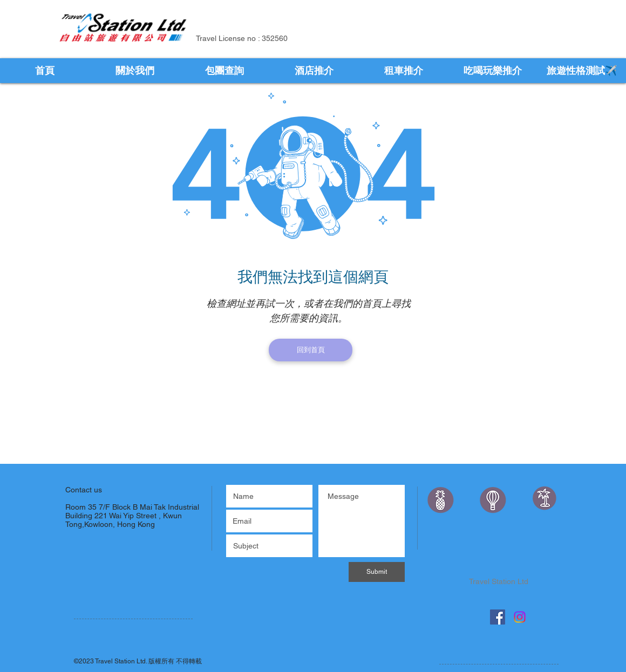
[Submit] (377, 572)
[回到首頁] (311, 350)
